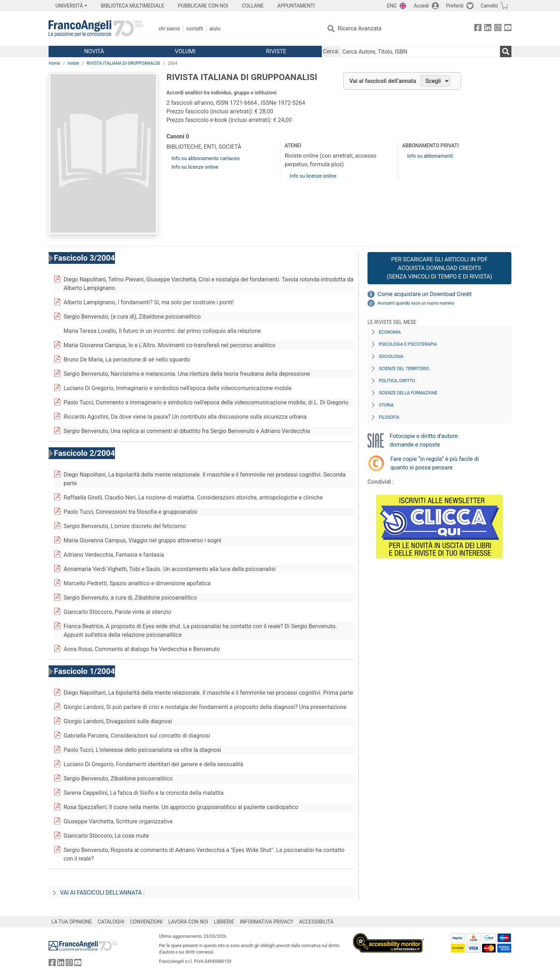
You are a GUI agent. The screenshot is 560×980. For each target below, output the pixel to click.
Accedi (421, 6)
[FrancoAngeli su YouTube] (508, 29)
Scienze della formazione (408, 393)
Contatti (195, 29)
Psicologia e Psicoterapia (408, 344)
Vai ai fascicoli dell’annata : (102, 893)
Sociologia (391, 356)
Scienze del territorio (404, 369)
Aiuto (215, 29)
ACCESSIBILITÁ (316, 922)
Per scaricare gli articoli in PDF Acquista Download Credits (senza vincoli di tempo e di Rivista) (439, 268)
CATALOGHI (111, 922)
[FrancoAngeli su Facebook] (478, 29)
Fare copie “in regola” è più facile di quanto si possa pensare (435, 463)
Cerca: (331, 51)
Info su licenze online (195, 167)
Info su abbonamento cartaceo (206, 158)
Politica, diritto (397, 381)
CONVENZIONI (146, 922)
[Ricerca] (506, 51)
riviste (73, 63)
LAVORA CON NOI (188, 922)
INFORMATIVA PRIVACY (267, 922)
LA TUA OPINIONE (72, 922)
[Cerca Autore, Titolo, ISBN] (420, 51)
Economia (390, 332)
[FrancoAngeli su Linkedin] (488, 29)
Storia (386, 405)
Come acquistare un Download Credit (425, 294)
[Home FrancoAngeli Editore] (96, 29)
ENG (392, 6)
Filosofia (389, 417)
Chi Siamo (169, 29)
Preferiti (455, 6)
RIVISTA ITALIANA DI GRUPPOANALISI (123, 63)
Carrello (489, 6)
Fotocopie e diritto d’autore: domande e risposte (424, 440)
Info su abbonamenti (430, 156)
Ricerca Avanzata (360, 28)
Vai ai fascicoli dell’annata (383, 81)
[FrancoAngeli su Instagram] (498, 29)
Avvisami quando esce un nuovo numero (416, 303)
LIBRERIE (224, 922)
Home (54, 63)
